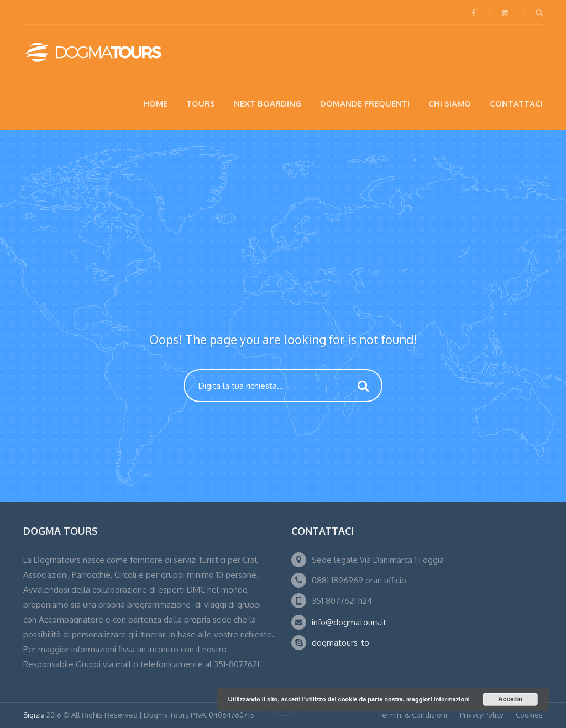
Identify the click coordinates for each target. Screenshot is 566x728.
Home (155, 104)
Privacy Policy (481, 715)
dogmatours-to (340, 643)
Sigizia (34, 715)
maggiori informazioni (438, 699)
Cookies (529, 715)
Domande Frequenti (365, 104)
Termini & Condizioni (413, 715)
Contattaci (516, 104)
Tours (201, 104)
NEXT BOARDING (268, 104)
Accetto (510, 699)
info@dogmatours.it (349, 622)
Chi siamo (450, 104)
